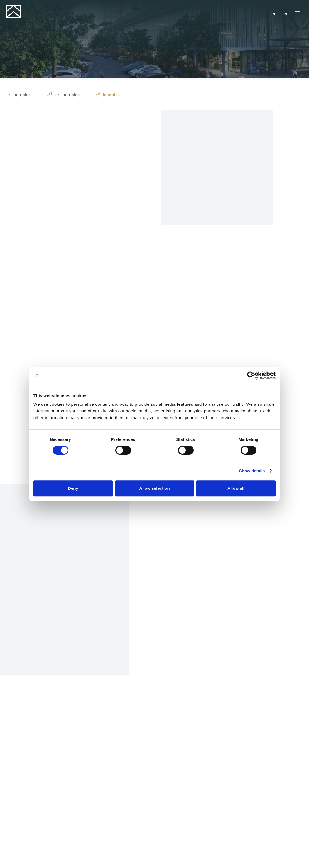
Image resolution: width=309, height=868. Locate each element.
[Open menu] (297, 15)
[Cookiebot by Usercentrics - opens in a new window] (251, 375)
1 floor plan (19, 95)
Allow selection (154, 488)
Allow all (236, 488)
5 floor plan (108, 95)
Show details (252, 471)
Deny (73, 488)
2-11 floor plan (63, 95)
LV (285, 15)
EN (272, 15)
